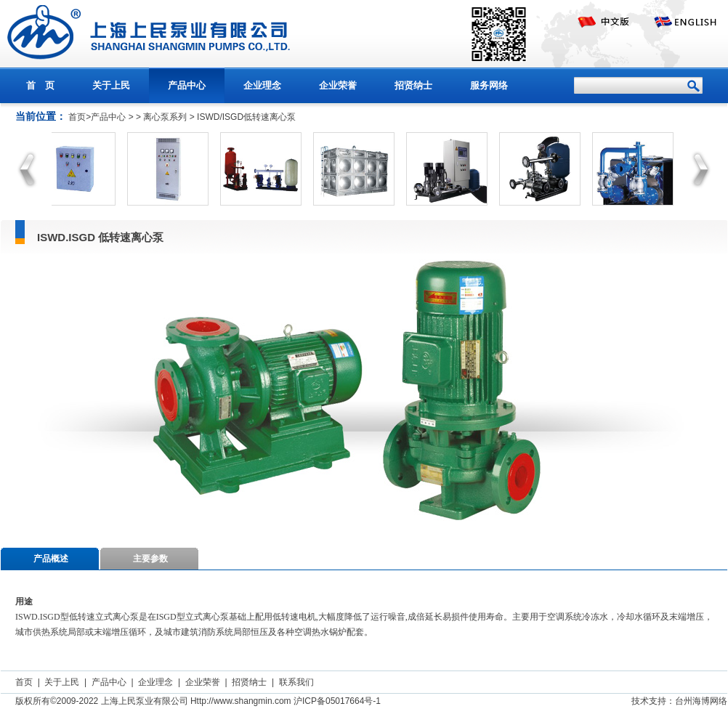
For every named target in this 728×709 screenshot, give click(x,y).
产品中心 (187, 85)
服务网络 (489, 85)
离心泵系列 (165, 117)
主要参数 (150, 559)
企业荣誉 (338, 85)
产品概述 (51, 559)
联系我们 (296, 682)
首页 (24, 682)
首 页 (40, 85)
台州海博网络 (701, 701)
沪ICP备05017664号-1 (337, 701)
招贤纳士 (413, 85)
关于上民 (111, 85)
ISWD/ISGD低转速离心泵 (246, 117)
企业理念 (262, 85)
